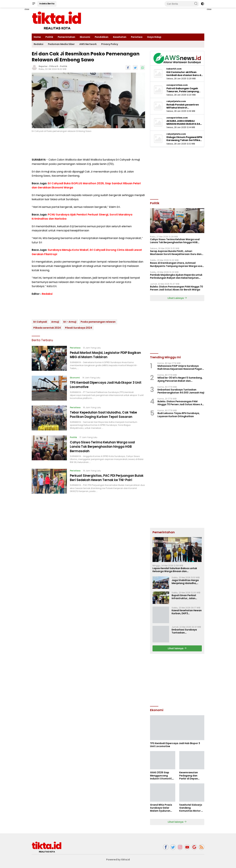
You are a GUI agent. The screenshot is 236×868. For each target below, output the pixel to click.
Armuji (55, 322)
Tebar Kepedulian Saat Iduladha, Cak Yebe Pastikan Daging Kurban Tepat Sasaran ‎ (107, 415)
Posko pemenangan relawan (98, 322)
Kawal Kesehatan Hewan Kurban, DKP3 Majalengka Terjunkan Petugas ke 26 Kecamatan (187, 612)
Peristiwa (137, 37)
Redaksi (39, 44)
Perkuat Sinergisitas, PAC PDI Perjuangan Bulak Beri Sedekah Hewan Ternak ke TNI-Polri (105, 480)
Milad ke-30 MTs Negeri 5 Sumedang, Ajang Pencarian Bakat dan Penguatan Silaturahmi (180, 379)
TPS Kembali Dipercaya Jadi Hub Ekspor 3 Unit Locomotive (105, 385)
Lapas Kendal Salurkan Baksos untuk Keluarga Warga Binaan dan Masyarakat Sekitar (175, 570)
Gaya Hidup (154, 37)
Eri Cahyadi (40, 322)
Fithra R (54, 66)
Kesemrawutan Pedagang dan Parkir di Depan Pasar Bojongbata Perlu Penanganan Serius (190, 776)
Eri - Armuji (70, 322)
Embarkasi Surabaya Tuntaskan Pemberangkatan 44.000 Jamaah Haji (181, 391)
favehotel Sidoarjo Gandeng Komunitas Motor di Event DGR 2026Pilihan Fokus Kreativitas (191, 808)
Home (37, 37)
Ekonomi (85, 37)
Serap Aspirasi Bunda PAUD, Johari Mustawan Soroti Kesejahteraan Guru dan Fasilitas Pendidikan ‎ (176, 253)
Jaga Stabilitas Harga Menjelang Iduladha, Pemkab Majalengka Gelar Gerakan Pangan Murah (186, 582)
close (27, 9)
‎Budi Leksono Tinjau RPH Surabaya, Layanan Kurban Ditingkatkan (179, 415)
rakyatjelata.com (176, 101)
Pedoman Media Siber (61, 44)
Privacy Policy (110, 44)
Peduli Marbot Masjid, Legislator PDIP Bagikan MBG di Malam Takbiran (101, 355)
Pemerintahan (66, 37)
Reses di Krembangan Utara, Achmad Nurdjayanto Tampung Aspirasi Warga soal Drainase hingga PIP (176, 264)
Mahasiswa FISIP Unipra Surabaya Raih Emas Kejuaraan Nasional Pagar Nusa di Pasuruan (180, 367)
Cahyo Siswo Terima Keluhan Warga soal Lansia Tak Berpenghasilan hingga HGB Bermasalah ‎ (105, 447)
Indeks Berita (47, 4)
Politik (49, 37)
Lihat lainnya (177, 648)
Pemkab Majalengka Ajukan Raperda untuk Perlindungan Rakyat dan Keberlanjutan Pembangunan (176, 276)
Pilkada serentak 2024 (47, 328)
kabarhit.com (174, 69)
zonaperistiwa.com (177, 85)
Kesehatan (120, 37)
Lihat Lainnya (177, 298)
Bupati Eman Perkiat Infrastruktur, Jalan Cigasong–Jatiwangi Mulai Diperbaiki (184, 597)
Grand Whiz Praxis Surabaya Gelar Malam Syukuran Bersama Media (161, 808)
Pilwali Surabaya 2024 (79, 328)
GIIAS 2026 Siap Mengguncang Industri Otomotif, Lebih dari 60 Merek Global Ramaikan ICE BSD (162, 776)
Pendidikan (102, 37)
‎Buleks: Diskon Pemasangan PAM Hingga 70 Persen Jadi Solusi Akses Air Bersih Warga (177, 288)
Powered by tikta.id (118, 860)
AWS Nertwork (88, 44)
